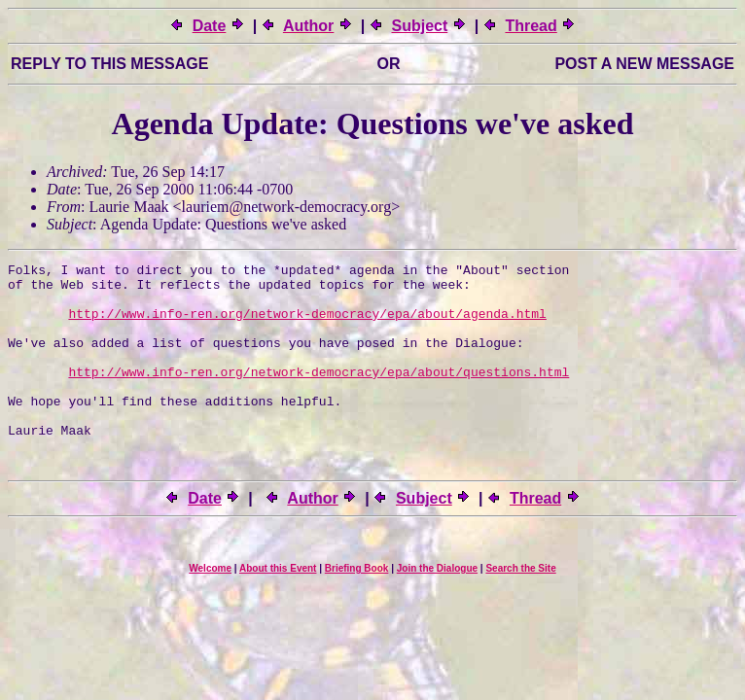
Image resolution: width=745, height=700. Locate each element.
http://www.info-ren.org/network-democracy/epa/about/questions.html (319, 395)
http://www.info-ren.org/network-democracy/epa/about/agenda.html (307, 325)
